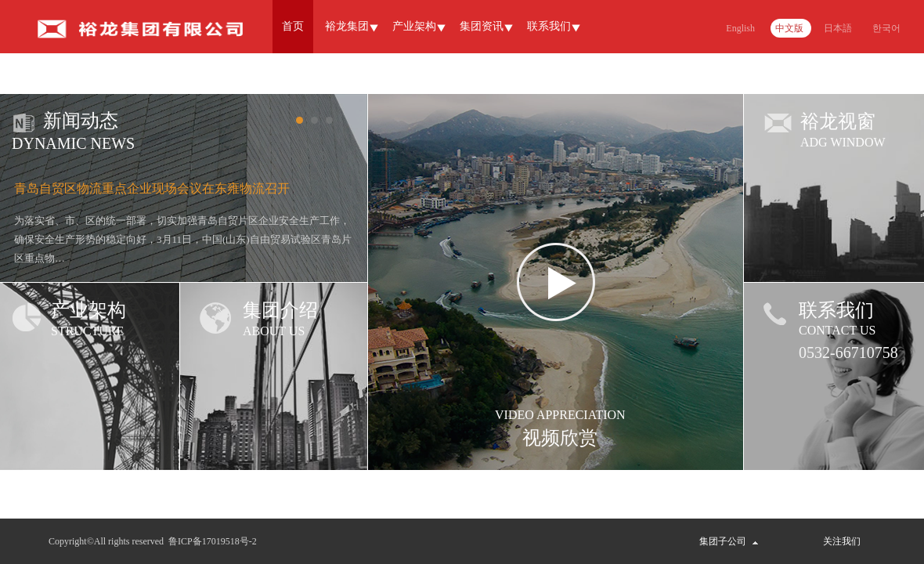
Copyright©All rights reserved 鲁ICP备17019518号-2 (153, 541)
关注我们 (842, 541)
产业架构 (414, 26)
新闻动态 (81, 121)
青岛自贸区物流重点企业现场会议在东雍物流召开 (152, 188)
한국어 (886, 28)
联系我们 (549, 26)
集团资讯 (482, 26)
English (740, 28)
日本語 (838, 28)
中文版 (789, 28)
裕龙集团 (347, 26)
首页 (293, 26)
